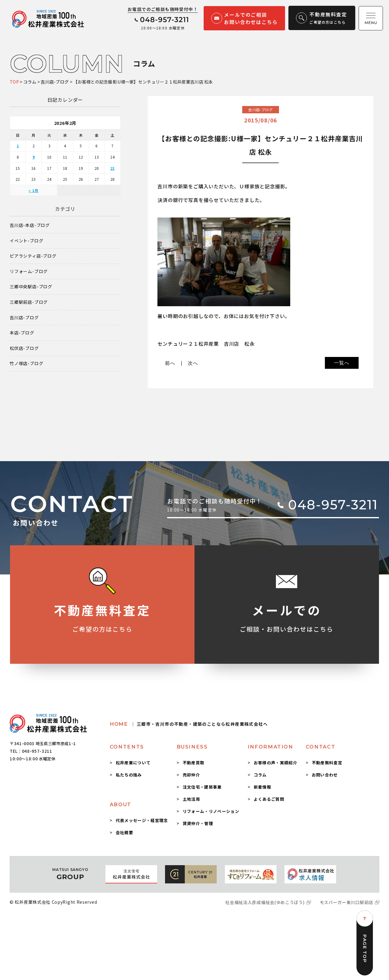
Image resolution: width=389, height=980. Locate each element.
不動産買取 (194, 762)
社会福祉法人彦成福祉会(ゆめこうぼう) (265, 902)
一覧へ (342, 363)
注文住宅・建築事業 (202, 787)
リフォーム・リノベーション (211, 811)
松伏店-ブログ (24, 348)
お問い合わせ (325, 775)
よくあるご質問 (269, 799)
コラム (260, 775)
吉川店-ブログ (24, 318)
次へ (193, 363)
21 (113, 168)
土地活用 (191, 799)
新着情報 (262, 787)
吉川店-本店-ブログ (30, 225)
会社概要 (124, 832)
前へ (170, 363)
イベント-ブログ (26, 241)
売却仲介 (191, 775)
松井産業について (133, 762)
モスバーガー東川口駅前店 (346, 902)
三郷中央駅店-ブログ (31, 287)
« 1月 (33, 190)
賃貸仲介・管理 (198, 823)
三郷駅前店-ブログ (29, 302)
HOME (189, 724)
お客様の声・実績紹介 (275, 762)
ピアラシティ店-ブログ (33, 256)
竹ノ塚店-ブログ (26, 363)
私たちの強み (129, 775)
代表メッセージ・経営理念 (142, 820)
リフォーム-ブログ (29, 271)
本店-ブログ (22, 333)
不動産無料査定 (327, 762)
